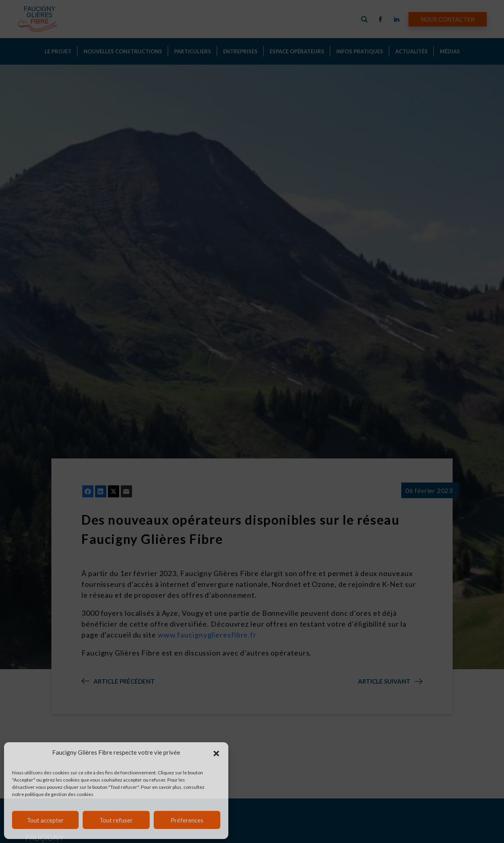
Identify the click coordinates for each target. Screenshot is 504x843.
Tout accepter (45, 820)
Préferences (187, 820)
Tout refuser (116, 820)
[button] (216, 752)
